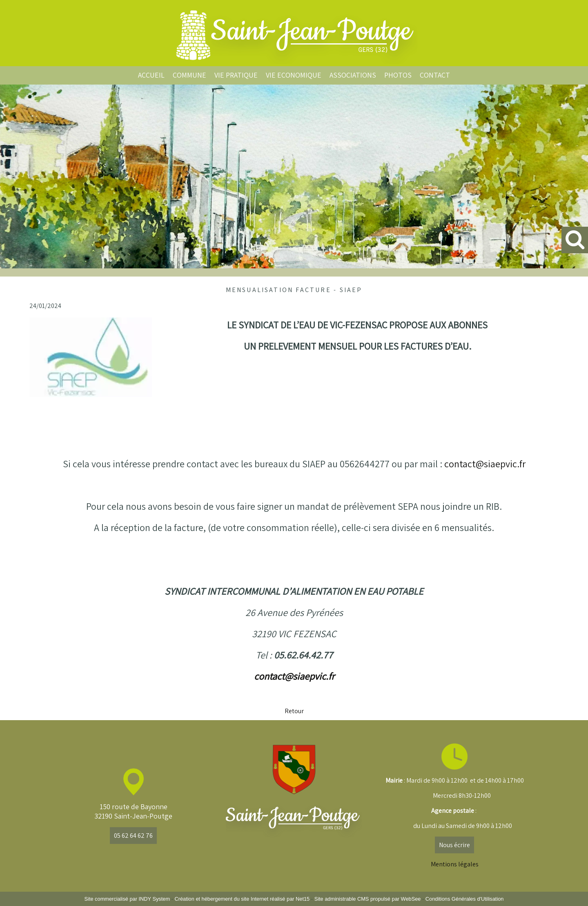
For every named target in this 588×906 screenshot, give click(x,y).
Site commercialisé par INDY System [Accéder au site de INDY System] (127, 899)
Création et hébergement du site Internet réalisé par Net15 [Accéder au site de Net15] (242, 899)
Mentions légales (455, 864)
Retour (294, 711)
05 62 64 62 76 (133, 836)
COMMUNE (189, 75)
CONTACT (435, 75)
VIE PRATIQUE (236, 75)
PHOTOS (398, 75)
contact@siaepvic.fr (485, 464)
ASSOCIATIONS (353, 75)
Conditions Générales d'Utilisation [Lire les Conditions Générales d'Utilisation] (465, 899)
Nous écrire (454, 845)
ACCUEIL (151, 75)
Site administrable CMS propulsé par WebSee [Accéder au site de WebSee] (368, 899)
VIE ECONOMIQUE (294, 75)
